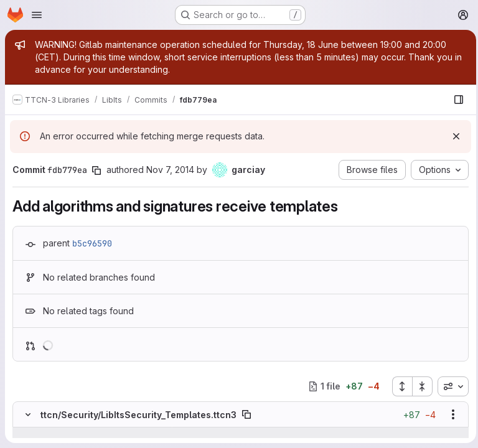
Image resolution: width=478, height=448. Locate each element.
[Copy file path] (246, 414)
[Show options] (450, 414)
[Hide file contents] (28, 414)
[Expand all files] (399, 386)
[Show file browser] (456, 100)
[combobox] (450, 386)
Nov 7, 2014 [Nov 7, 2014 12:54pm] (170, 170)
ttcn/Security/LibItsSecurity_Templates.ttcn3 (138, 415)
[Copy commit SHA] (96, 170)
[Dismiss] (453, 136)
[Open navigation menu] (37, 15)
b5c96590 (92, 243)
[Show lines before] (44, 434)
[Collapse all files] (419, 386)
